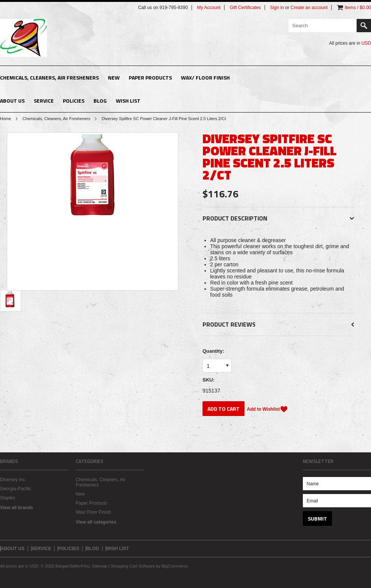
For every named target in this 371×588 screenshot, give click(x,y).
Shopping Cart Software (133, 566)
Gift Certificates (245, 8)
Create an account (309, 8)
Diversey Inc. (13, 480)
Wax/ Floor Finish (205, 77)
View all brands (16, 508)
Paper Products (150, 77)
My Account (209, 8)
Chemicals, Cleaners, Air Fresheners (49, 77)
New (114, 77)
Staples (8, 498)
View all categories (96, 522)
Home (5, 119)
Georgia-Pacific (16, 489)
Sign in (277, 8)
